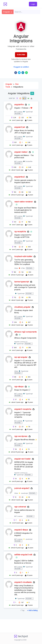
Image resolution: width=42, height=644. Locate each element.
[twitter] (19, 73)
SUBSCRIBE (21, 55)
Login (33, 4)
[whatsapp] (26, 73)
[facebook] (16, 73)
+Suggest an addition (21, 67)
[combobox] (27, 12)
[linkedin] (23, 73)
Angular (9, 84)
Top (23, 610)
